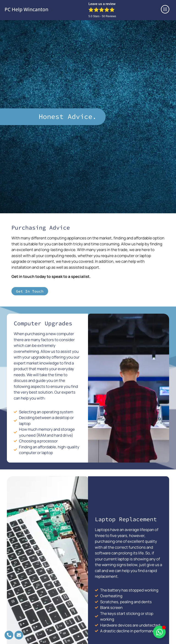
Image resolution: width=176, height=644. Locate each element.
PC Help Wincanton (26, 9)
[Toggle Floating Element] (159, 632)
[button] (165, 10)
